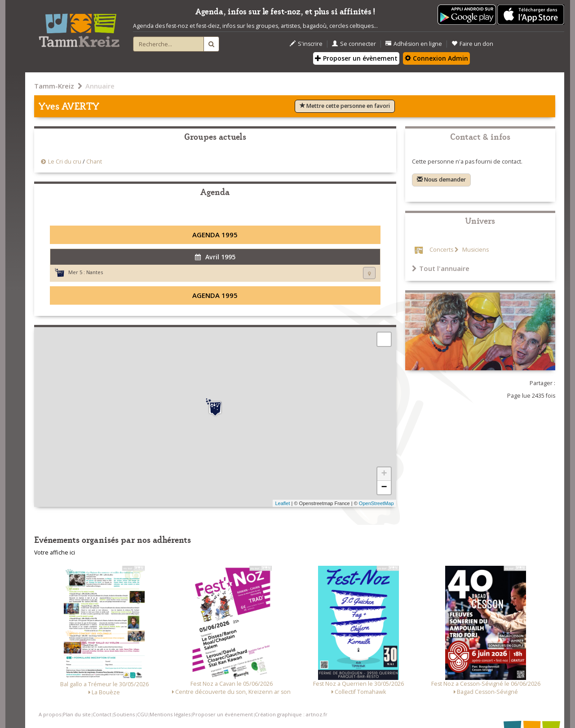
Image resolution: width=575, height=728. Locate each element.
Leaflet (282, 503)
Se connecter (354, 44)
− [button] (384, 488)
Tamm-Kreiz (54, 86)
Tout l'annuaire (441, 268)
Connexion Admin (436, 58)
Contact (102, 714)
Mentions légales (170, 714)
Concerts (441, 250)
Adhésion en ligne (414, 44)
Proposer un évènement (356, 58)
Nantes (95, 272)
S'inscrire (306, 44)
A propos (50, 714)
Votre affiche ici (55, 553)
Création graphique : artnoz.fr (291, 714)
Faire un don (472, 44)
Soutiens (124, 714)
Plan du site (77, 714)
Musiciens (475, 250)
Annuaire (100, 86)
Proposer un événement (223, 714)
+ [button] (384, 474)
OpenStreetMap (376, 503)
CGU (142, 714)
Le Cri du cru (65, 162)
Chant (94, 162)
